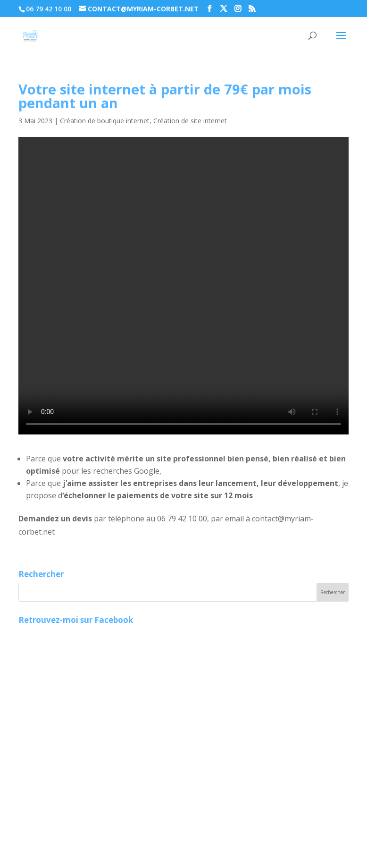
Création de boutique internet (105, 121)
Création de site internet (190, 121)
